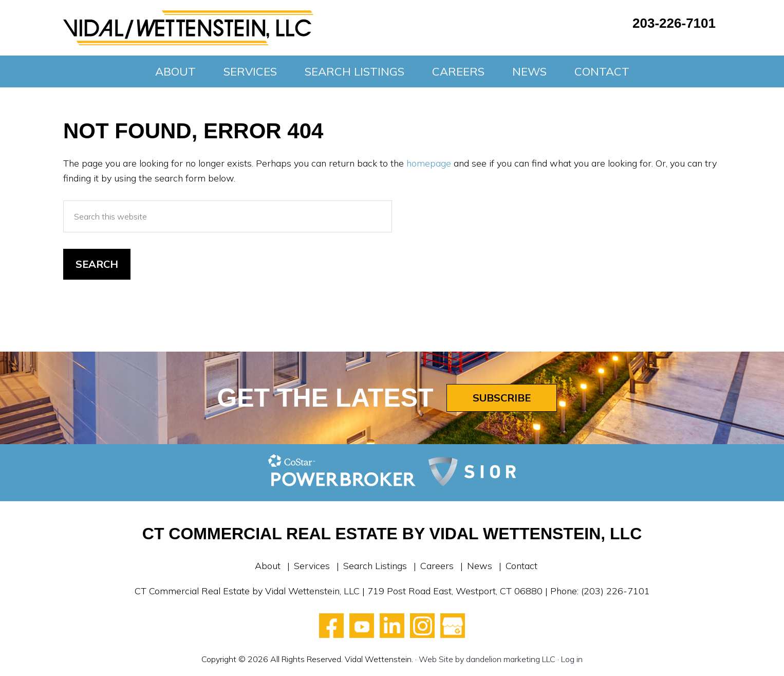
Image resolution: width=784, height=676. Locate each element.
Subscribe (502, 398)
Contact (521, 566)
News (480, 566)
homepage (429, 163)
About (268, 566)
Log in (572, 659)
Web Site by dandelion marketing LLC (487, 659)
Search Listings (375, 566)
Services (312, 566)
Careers (437, 566)
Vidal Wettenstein (188, 28)
